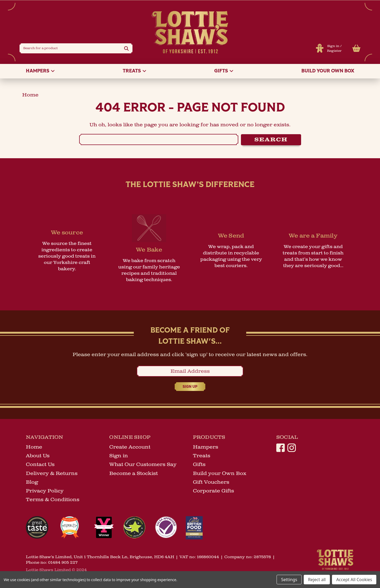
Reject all (317, 580)
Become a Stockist (134, 474)
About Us (38, 456)
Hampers (40, 72)
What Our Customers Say (143, 465)
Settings (289, 580)
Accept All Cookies (354, 580)
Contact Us (40, 465)
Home (34, 448)
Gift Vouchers (211, 483)
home (30, 96)
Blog (32, 483)
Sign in (333, 47)
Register (334, 51)
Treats (134, 72)
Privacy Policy (45, 492)
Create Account (130, 448)
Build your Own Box (328, 72)
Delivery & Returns (52, 474)
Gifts (224, 72)
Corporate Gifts (213, 492)
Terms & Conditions (53, 500)
